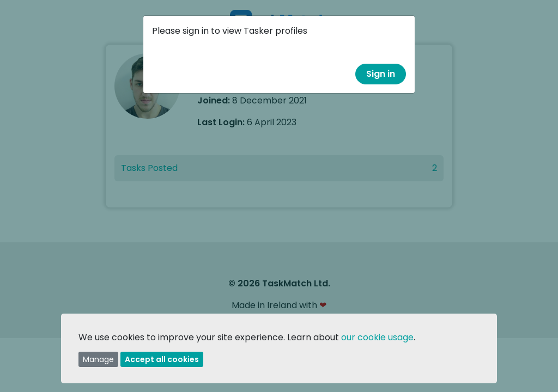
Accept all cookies (162, 359)
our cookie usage (377, 337)
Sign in (381, 74)
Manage (98, 359)
